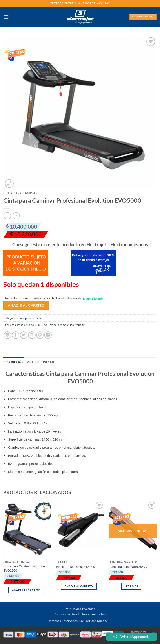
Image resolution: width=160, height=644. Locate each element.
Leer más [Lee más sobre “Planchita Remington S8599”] (131, 586)
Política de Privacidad (80, 609)
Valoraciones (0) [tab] (40, 362)
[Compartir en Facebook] (16, 335)
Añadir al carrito (26, 305)
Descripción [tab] (13, 362)
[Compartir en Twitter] (24, 335)
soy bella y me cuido (61, 325)
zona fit (80, 325)
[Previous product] (16, 216)
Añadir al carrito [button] (26, 590)
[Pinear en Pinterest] (40, 335)
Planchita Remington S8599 (128, 567)
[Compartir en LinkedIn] (48, 335)
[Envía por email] (32, 335)
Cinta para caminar (20, 193)
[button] (6, 17)
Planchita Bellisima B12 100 (76, 567)
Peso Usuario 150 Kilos (32, 325)
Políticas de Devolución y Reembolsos (80, 614)
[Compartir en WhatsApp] (8, 335)
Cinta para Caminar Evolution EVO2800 (24, 568)
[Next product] (7, 216)
